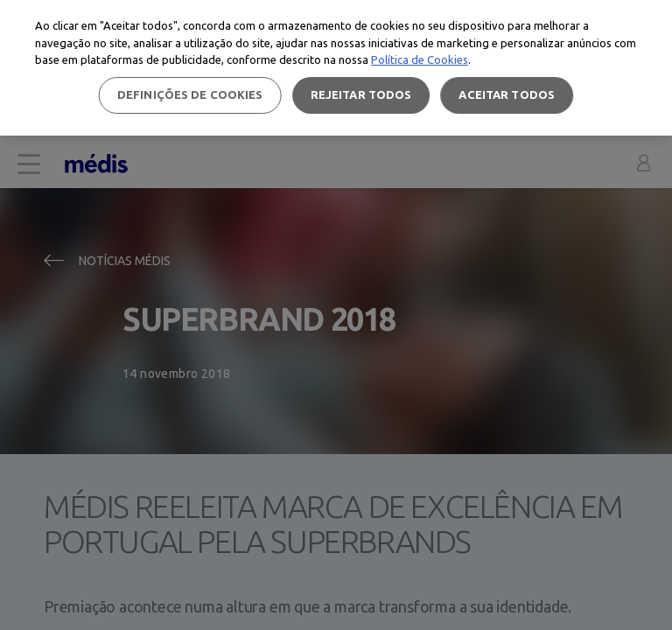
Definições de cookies (190, 94)
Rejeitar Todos (361, 94)
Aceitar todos (507, 94)
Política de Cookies (420, 59)
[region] (336, 68)
